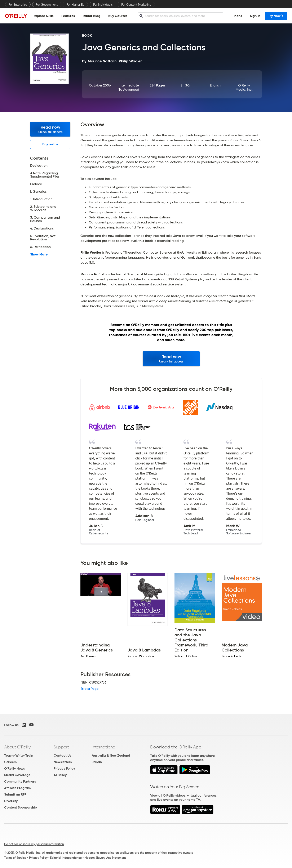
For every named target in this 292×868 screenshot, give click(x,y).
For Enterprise (18, 5)
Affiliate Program (17, 788)
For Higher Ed (75, 5)
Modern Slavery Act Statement (105, 858)
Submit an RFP (15, 794)
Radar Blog (92, 16)
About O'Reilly (17, 747)
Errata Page (89, 689)
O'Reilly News (14, 768)
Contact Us (62, 755)
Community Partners (20, 781)
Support (61, 747)
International (104, 747)
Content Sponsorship (21, 807)
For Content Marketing (136, 5)
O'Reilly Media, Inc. (244, 87)
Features (68, 16)
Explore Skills (43, 16)
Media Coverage (17, 775)
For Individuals (103, 5)
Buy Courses (118, 16)
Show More (39, 254)
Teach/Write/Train (19, 755)
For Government (47, 5)
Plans (238, 16)
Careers (10, 762)
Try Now (276, 16)
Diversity (11, 801)
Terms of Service (15, 858)
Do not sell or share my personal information (34, 844)
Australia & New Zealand (111, 755)
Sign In (255, 16)
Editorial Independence (66, 858)
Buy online (50, 144)
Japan (97, 762)
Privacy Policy (64, 768)
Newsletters (63, 762)
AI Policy (60, 775)
